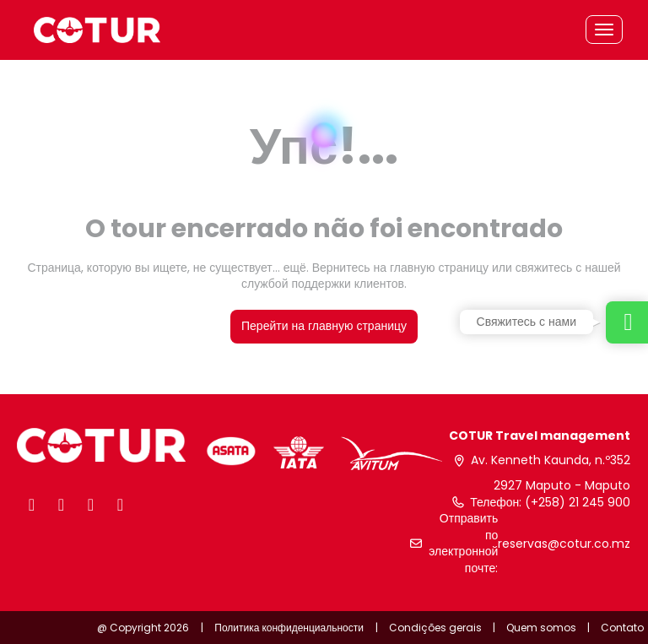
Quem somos (541, 628)
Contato (622, 628)
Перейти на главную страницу (324, 326)
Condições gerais (435, 628)
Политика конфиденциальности (289, 628)
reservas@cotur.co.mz (564, 544)
